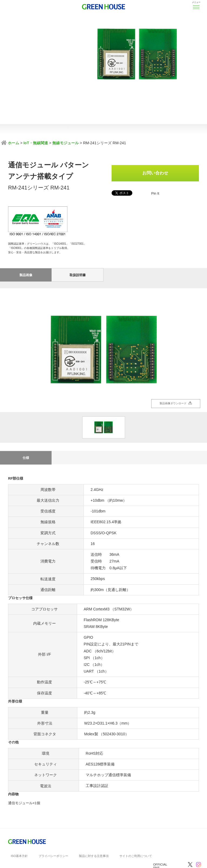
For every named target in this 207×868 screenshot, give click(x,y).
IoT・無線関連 (36, 143)
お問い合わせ (155, 173)
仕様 (26, 418)
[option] (103, 310)
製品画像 (26, 235)
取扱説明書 (78, 235)
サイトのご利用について (136, 816)
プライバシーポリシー (53, 816)
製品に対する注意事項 (94, 816)
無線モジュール (65, 143)
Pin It (155, 193)
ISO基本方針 (19, 816)
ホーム (13, 143)
